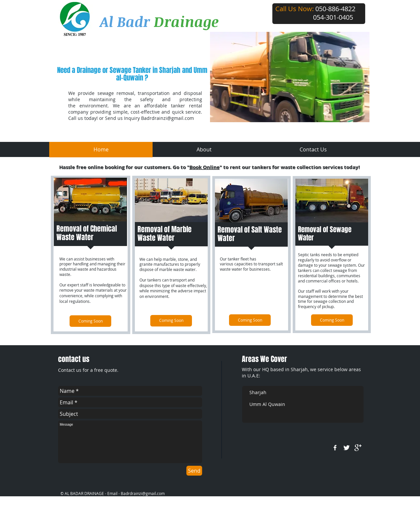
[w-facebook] (335, 448)
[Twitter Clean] (346, 448)
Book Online (205, 167)
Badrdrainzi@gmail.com (168, 118)
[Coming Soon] (90, 321)
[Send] (194, 471)
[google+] (358, 448)
